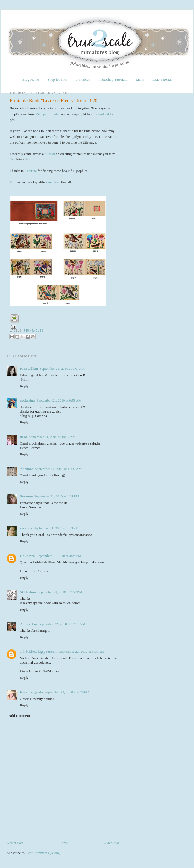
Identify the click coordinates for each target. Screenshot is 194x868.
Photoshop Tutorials (113, 80)
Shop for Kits (57, 80)
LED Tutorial (162, 80)
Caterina (31, 171)
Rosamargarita (31, 692)
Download (102, 114)
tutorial (50, 154)
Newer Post (15, 843)
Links (140, 80)
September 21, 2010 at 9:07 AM (62, 369)
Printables (83, 80)
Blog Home (31, 80)
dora (23, 437)
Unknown (27, 556)
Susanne (26, 496)
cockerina (27, 400)
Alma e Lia (28, 624)
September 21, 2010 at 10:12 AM (52, 437)
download (53, 182)
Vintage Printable (48, 114)
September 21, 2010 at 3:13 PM (56, 528)
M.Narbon (28, 592)
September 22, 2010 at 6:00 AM (82, 651)
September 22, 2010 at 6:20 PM (67, 692)
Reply (24, 386)
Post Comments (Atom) (43, 853)
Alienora (27, 469)
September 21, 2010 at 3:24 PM (59, 556)
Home (64, 843)
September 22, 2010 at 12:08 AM (62, 624)
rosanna (26, 528)
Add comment (19, 716)
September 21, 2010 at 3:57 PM (60, 592)
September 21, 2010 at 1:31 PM (57, 496)
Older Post (111, 843)
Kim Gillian (29, 369)
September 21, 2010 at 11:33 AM (58, 469)
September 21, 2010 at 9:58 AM (59, 400)
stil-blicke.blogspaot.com (39, 651)
